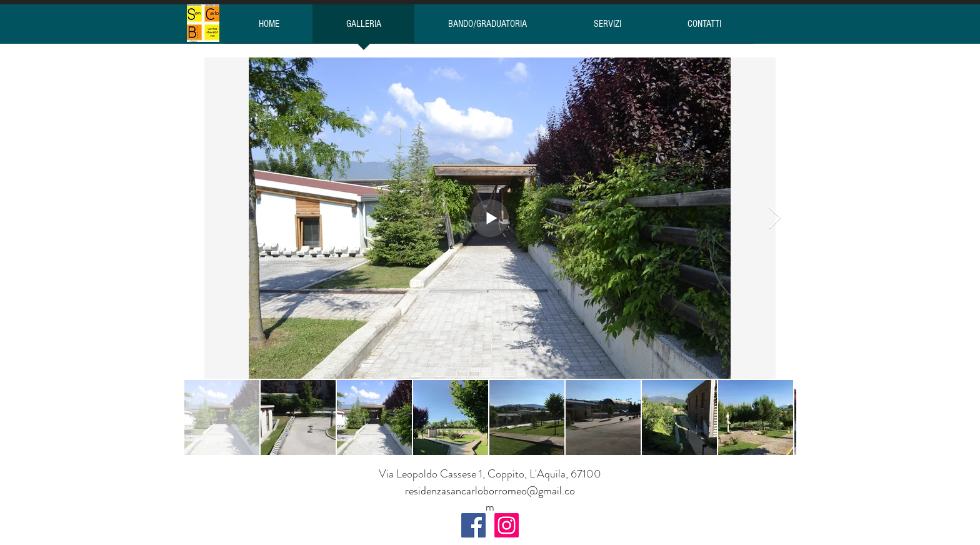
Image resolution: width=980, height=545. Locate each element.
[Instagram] (507, 525)
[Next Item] (775, 218)
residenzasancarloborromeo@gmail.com (490, 499)
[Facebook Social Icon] (473, 525)
